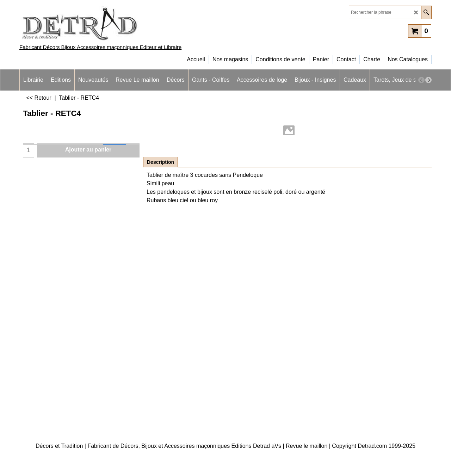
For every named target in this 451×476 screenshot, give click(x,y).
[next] (428, 80)
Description (160, 162)
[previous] (421, 80)
